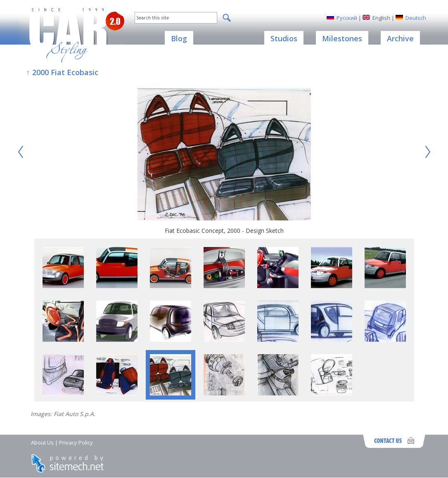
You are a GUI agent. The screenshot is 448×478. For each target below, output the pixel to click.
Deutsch (416, 18)
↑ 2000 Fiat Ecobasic (62, 72)
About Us (42, 443)
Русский (347, 18)
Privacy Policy (76, 443)
